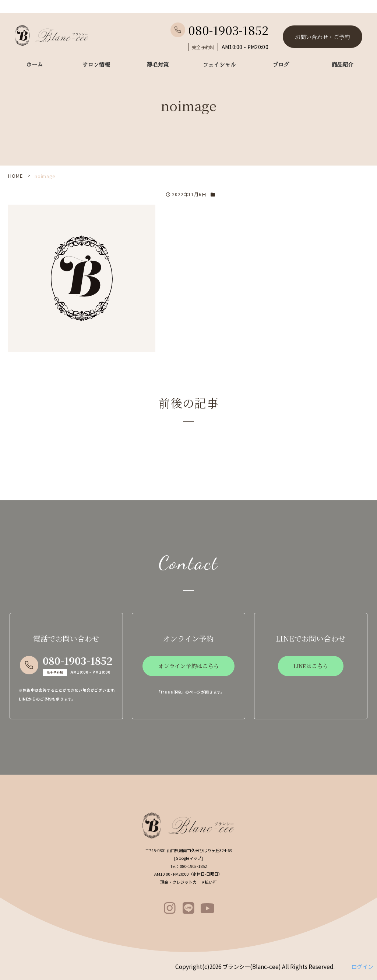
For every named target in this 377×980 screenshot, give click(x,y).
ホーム (34, 65)
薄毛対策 (158, 65)
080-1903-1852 (219, 30)
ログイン (362, 966)
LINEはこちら (311, 666)
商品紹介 (342, 65)
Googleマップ (188, 858)
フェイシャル (219, 65)
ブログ (281, 65)
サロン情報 (96, 65)
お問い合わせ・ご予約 (323, 37)
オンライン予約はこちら (188, 666)
